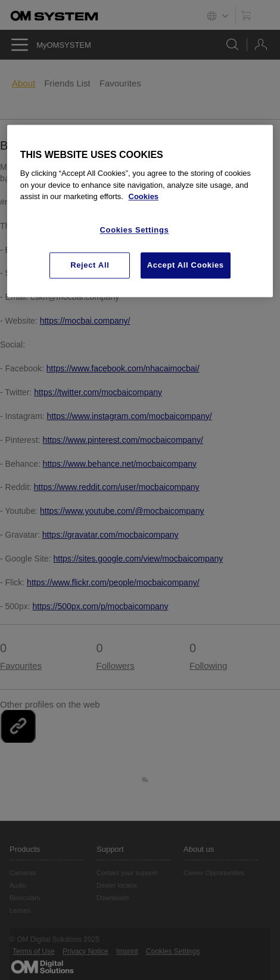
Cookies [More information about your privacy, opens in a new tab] (144, 196)
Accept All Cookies (186, 265)
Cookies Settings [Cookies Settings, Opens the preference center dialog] (135, 230)
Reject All (90, 265)
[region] (140, 211)
